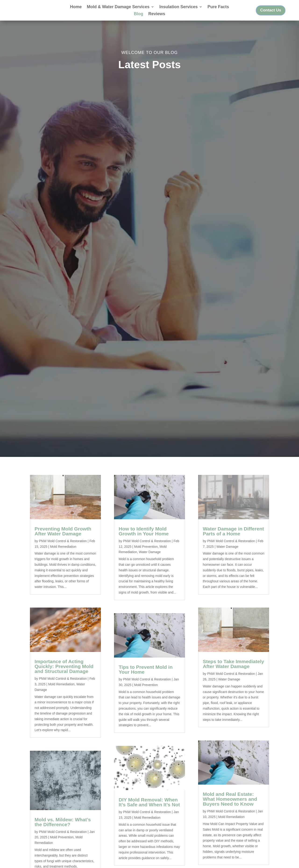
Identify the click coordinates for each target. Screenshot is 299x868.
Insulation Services (178, 7)
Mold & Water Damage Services (118, 7)
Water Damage (150, 559)
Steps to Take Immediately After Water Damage (233, 670)
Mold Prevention (62, 844)
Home (76, 7)
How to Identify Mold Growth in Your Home (144, 537)
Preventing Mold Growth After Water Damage (63, 537)
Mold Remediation (63, 553)
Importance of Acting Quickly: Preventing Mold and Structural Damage (64, 673)
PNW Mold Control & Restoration (63, 547)
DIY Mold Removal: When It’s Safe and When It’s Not (149, 808)
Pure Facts (218, 7)
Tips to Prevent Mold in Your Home (146, 676)
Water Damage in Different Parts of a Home (233, 537)
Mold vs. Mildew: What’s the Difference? (63, 828)
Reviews (157, 14)
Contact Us (271, 10)
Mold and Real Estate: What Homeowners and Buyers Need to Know (230, 806)
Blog (139, 14)
